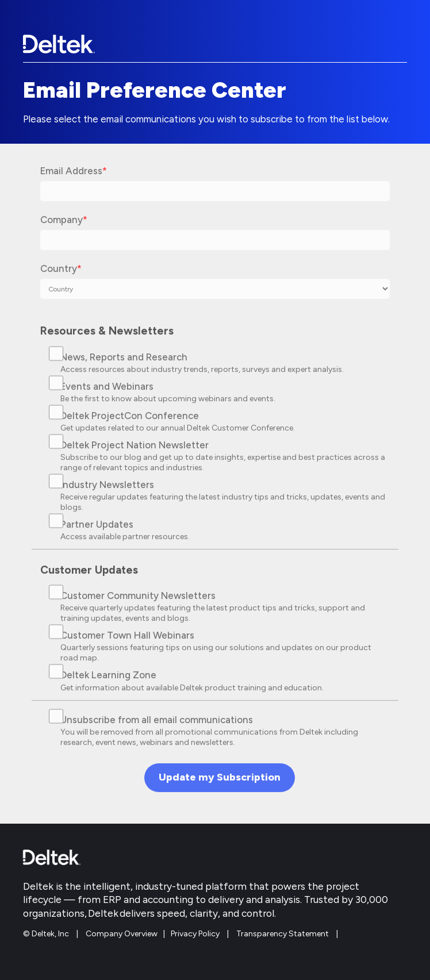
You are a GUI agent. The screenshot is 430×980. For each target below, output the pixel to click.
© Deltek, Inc (47, 934)
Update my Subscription (220, 783)
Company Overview (122, 934)
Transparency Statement (283, 934)
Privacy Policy (195, 934)
